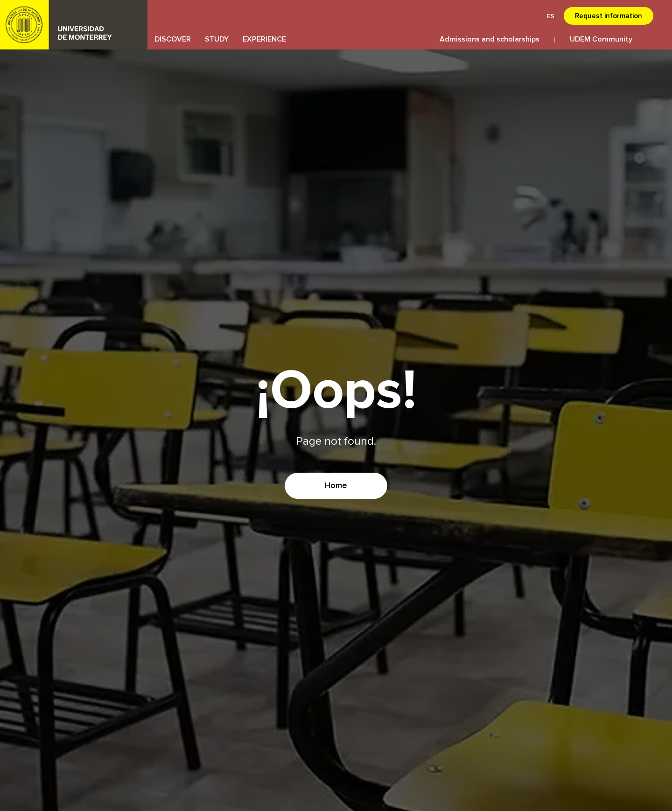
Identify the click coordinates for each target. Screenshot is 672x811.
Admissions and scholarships (490, 39)
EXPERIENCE (264, 39)
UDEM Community (601, 39)
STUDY (217, 39)
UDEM (74, 25)
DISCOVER (173, 39)
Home (336, 486)
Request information (609, 16)
